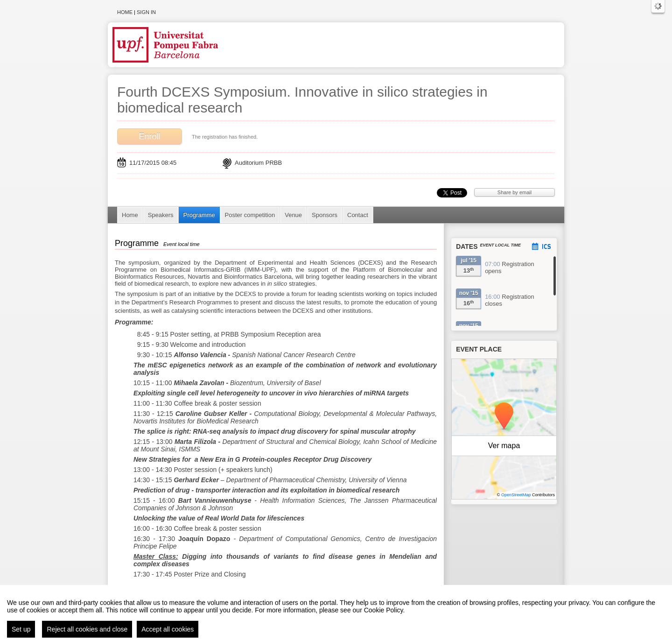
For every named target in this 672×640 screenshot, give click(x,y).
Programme (199, 215)
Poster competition (250, 215)
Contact (358, 215)
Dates (467, 246)
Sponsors (325, 215)
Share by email (514, 192)
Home (125, 12)
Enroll (149, 136)
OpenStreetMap (516, 495)
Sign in (146, 12)
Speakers (161, 215)
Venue (293, 215)
